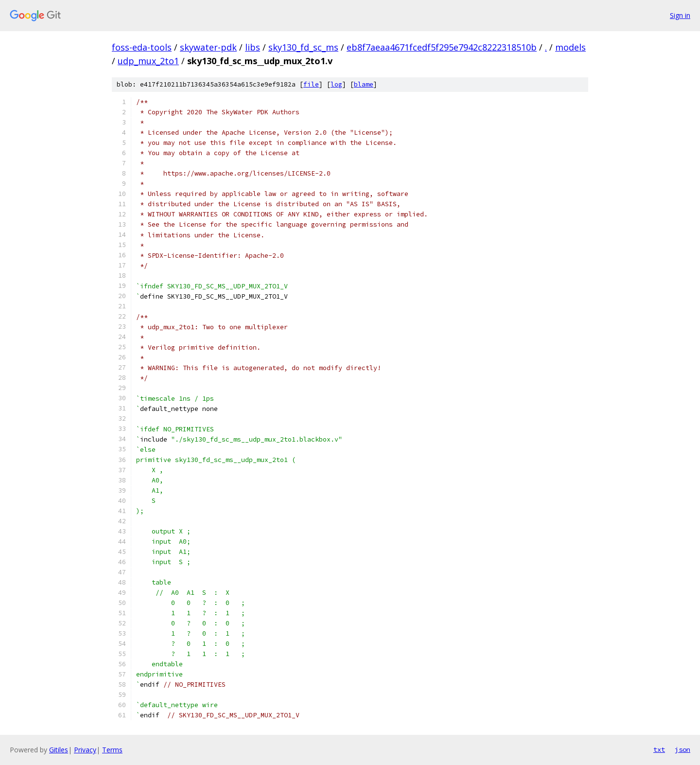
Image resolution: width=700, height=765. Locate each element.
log (336, 84)
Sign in (680, 15)
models (570, 47)
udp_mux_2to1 (148, 61)
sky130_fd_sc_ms (303, 47)
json (682, 749)
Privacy (85, 750)
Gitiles (59, 750)
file (311, 84)
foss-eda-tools (142, 47)
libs (253, 47)
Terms (112, 750)
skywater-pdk (208, 47)
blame (364, 84)
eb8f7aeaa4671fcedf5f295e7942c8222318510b (442, 47)
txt (659, 749)
